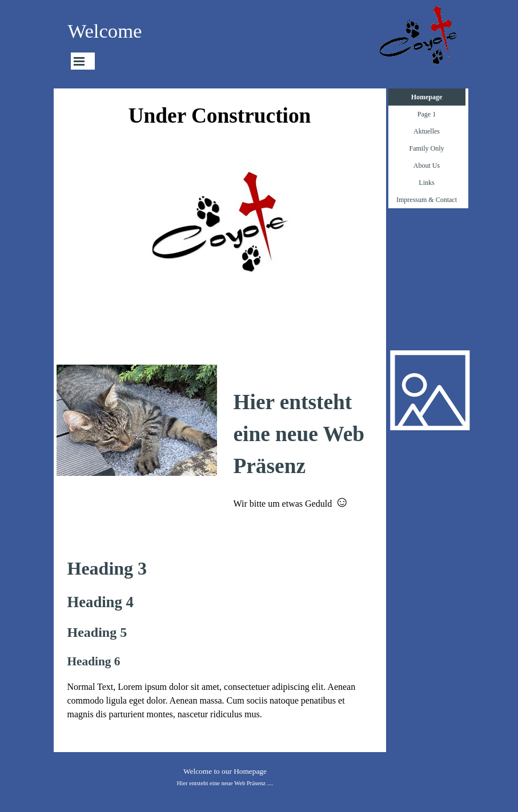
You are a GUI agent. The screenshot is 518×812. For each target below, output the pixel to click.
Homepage (427, 97)
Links (426, 183)
